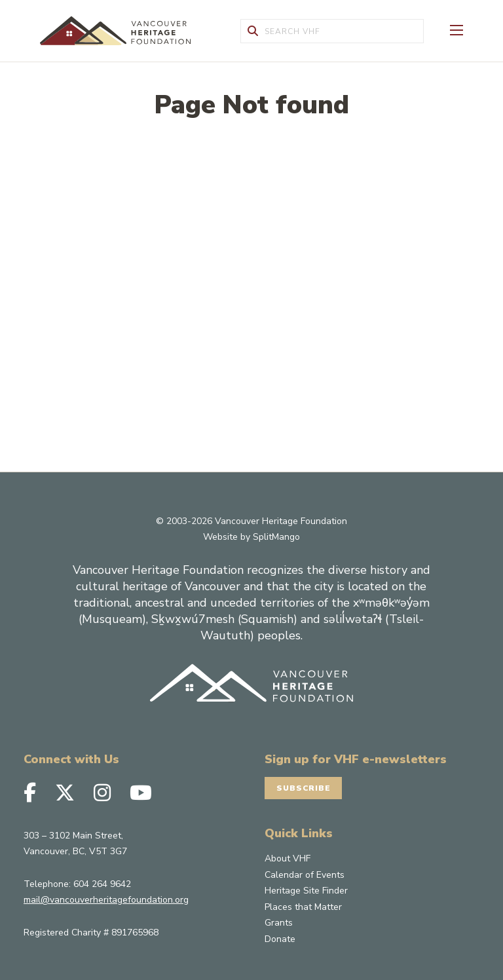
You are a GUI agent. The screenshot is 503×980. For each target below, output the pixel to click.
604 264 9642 (102, 883)
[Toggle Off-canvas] (456, 29)
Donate (280, 939)
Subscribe (304, 788)
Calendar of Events (305, 875)
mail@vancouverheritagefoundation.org (106, 900)
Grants (279, 923)
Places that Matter (303, 907)
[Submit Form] (253, 31)
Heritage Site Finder (306, 891)
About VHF (288, 858)
